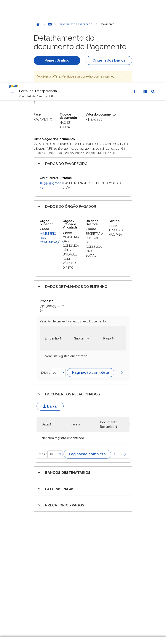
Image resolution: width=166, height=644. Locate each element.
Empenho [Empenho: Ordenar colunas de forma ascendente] (52, 256)
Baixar (50, 324)
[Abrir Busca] (153, 10)
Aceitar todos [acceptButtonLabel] (87, 627)
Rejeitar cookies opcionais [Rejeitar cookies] (87, 618)
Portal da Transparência (38, 9)
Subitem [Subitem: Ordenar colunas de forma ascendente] (80, 256)
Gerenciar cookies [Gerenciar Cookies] (87, 608)
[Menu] (12, 9)
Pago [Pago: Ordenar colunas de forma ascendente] (107, 256)
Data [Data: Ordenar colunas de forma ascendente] (45, 342)
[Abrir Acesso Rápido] (135, 10)
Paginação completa (91, 290)
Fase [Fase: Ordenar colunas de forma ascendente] (74, 342)
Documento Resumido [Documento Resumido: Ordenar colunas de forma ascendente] (109, 342)
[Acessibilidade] (145, 10)
